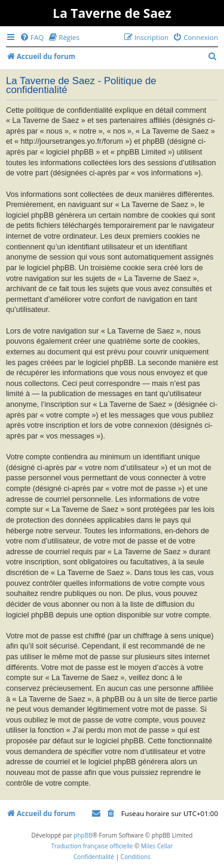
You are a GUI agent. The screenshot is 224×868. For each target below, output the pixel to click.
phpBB (83, 835)
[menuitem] (32, 37)
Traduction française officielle (92, 846)
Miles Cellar (157, 846)
